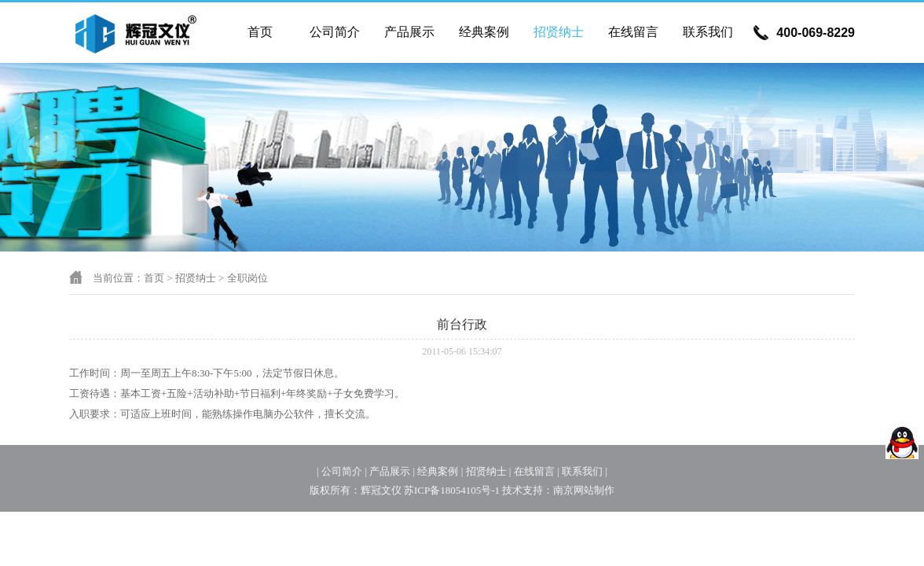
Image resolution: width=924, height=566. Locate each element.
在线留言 (633, 32)
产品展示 (409, 32)
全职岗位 (247, 278)
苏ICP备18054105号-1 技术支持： (478, 490)
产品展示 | (392, 471)
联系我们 (708, 32)
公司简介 (335, 32)
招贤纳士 (559, 32)
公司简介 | (344, 471)
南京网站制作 (584, 490)
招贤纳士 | (489, 471)
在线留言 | (537, 471)
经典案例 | (440, 471)
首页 (260, 32)
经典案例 (484, 32)
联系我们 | (585, 471)
